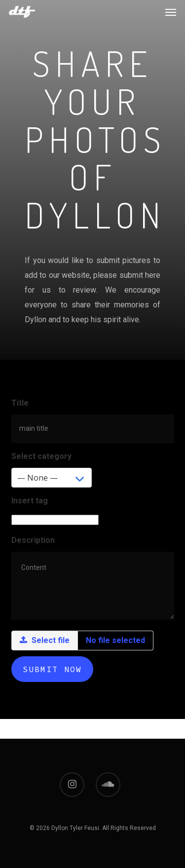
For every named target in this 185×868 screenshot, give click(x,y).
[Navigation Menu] (171, 12)
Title (20, 403)
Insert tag (30, 501)
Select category (41, 456)
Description (33, 540)
